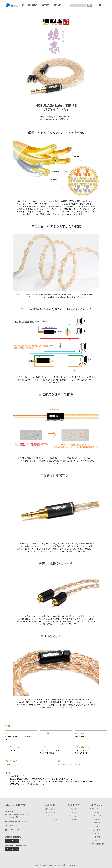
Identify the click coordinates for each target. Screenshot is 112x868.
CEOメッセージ (73, 816)
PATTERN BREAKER (97, 844)
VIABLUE (97, 823)
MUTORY (97, 819)
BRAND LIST (32, 5)
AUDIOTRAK (97, 833)
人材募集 (73, 819)
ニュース (73, 809)
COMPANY (58, 5)
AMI (97, 840)
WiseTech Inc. (58, 865)
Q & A (50, 816)
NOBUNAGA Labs (97, 809)
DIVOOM (97, 812)
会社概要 (73, 812)
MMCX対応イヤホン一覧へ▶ (69, 764)
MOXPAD (97, 837)
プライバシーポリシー (50, 819)
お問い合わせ (50, 809)
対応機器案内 (50, 812)
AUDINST (97, 830)
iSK (97, 826)
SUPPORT (45, 5)
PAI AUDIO (97, 816)
